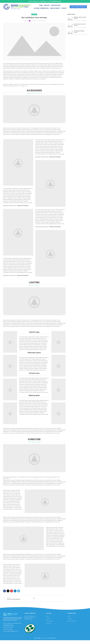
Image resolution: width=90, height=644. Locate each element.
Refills (69, 620)
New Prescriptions (72, 624)
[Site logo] (17, 8)
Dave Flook (33, 23)
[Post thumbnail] (70, 21)
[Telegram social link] (19, 593)
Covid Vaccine (49, 624)
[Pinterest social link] (12, 593)
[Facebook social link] (4, 593)
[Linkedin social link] (15, 593)
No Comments (84, 23)
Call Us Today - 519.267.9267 (78, 8)
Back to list (34, 601)
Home (47, 620)
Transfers (70, 622)
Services (48, 622)
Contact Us (49, 627)
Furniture (34, 17)
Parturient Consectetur (23, 208)
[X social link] (8, 593)
